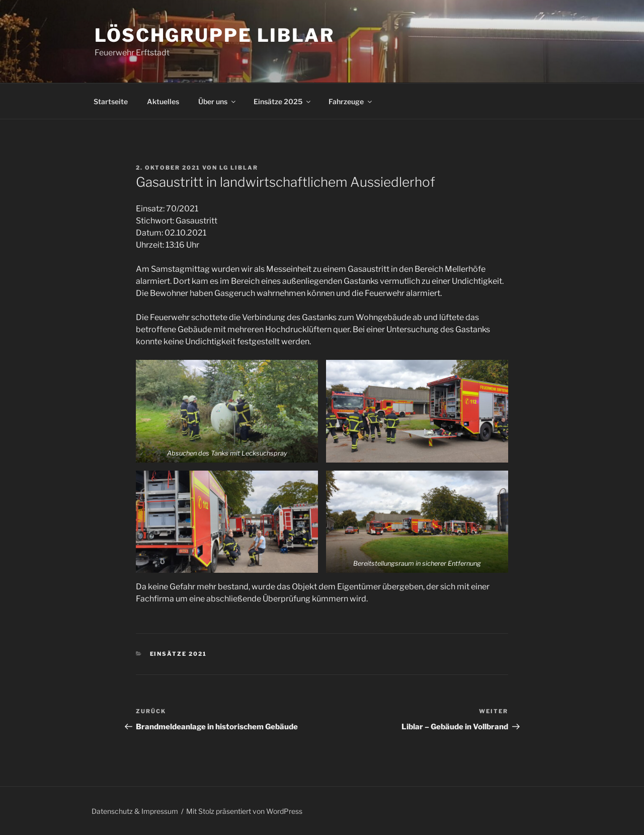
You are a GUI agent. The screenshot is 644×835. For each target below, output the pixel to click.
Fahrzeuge (351, 101)
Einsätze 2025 (283, 101)
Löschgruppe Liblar (215, 35)
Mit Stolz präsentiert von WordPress (244, 811)
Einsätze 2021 (179, 654)
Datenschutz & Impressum (135, 811)
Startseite (111, 101)
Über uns (218, 101)
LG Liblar (239, 168)
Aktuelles (163, 101)
